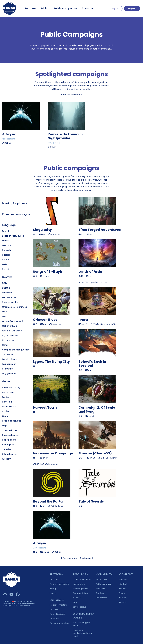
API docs (77, 598)
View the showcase (71, 95)
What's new (101, 579)
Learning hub (79, 584)
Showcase (101, 589)
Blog (75, 602)
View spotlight (9, 139)
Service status (79, 607)
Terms (122, 593)
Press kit (123, 602)
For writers (54, 619)
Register (132, 8)
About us (88, 8)
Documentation (80, 593)
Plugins (53, 593)
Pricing (45, 8)
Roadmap (100, 593)
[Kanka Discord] (5, 594)
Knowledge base (80, 589)
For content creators (59, 623)
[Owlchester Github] (18, 594)
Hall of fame (102, 598)
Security (123, 598)
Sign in (115, 8)
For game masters (58, 605)
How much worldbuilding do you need (82, 633)
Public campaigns (66, 8)
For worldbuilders (57, 614)
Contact (123, 584)
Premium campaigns (59, 584)
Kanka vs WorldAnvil (82, 579)
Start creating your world (82, 624)
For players (55, 609)
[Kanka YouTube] (11, 594)
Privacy (123, 589)
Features (31, 8)
